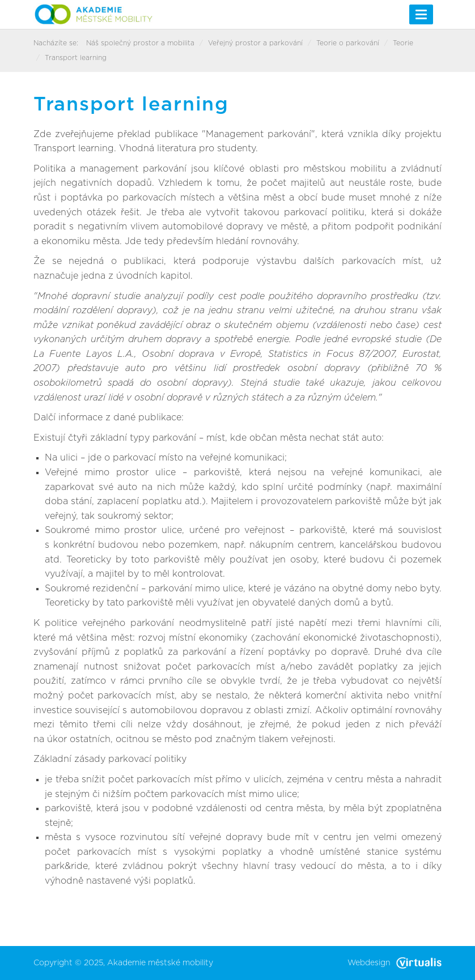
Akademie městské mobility (160, 963)
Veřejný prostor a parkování (255, 43)
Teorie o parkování (348, 43)
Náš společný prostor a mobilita (140, 43)
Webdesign (395, 963)
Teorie (403, 43)
